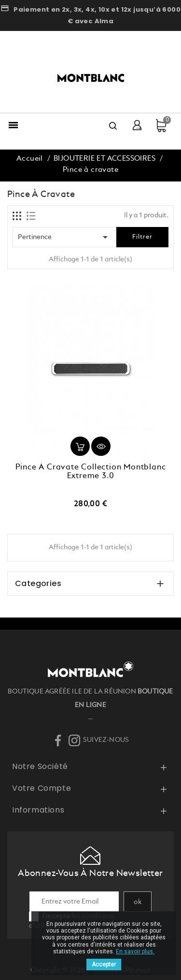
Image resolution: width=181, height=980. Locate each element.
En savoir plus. (135, 951)
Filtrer (142, 237)
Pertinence (64, 237)
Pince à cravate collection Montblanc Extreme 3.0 (91, 472)
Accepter (104, 965)
